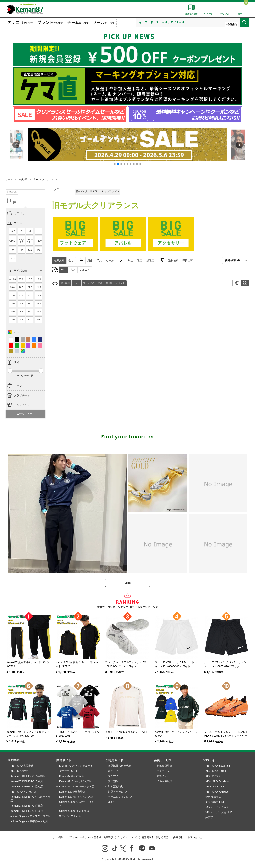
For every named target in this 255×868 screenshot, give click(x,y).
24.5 (21, 304)
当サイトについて (127, 837)
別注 (130, 260)
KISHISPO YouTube (217, 792)
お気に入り (163, 776)
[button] (115, 164)
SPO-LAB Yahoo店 (70, 816)
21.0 (30, 287)
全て (71, 260)
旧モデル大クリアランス (46, 179)
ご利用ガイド (114, 760)
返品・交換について (120, 792)
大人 (73, 270)
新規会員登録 (164, 766)
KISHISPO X (213, 776)
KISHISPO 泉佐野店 (22, 766)
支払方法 (113, 776)
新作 (90, 260)
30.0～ (39, 320)
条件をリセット (26, 414)
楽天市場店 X (213, 797)
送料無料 (173, 260)
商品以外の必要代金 (120, 766)
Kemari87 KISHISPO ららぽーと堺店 (30, 799)
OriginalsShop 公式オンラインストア (79, 804)
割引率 (109, 283)
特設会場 (23, 179)
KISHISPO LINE (215, 786)
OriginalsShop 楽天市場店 (74, 811)
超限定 (150, 260)
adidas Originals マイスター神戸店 (30, 816)
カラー (76, 283)
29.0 (30, 320)
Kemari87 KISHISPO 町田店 (27, 806)
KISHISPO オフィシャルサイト (77, 766)
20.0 (12, 287)
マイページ (163, 771)
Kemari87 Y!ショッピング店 (75, 781)
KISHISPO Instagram (218, 766)
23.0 (30, 295)
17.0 (21, 279)
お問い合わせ (195, 837)
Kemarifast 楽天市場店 (72, 792)
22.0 (12, 295)
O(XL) (12, 241)
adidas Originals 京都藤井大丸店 (29, 821)
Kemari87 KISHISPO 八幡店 (27, 781)
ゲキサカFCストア (70, 771)
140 (30, 250)
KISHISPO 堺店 (19, 771)
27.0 (30, 312)
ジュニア (85, 270)
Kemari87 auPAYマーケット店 (77, 786)
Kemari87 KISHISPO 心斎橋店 (28, 776)
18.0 (30, 279)
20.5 (21, 287)
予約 (99, 260)
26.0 (12, 312)
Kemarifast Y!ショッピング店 (76, 797)
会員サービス (163, 760)
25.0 (30, 304)
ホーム (9, 179)
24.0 (12, 304)
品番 (100, 283)
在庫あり (59, 260)
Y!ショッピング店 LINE (219, 812)
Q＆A (111, 802)
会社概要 (58, 837)
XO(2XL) (21, 241)
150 (39, 250)
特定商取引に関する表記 (155, 837)
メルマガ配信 (164, 781)
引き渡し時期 (116, 786)
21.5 (39, 287)
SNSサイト (210, 760)
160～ (12, 258)
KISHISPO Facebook (218, 781)
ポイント (120, 283)
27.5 (39, 312)
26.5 (21, 312)
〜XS (12, 231)
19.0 (39, 279)
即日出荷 (188, 260)
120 (12, 250)
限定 (140, 260)
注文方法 (113, 771)
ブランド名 (89, 283)
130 (21, 250)
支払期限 (113, 781)
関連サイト (64, 760)
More (127, 583)
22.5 (21, 295)
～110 (39, 241)
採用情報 (178, 837)
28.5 (21, 320)
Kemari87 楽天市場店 (72, 776)
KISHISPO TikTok (216, 771)
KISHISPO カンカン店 (23, 792)
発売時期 (65, 283)
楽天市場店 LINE (215, 802)
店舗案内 (14, 760)
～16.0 (12, 279)
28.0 (12, 320)
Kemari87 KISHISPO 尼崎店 (27, 786)
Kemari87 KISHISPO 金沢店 (27, 811)
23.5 (39, 295)
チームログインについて (122, 797)
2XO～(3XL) (30, 241)
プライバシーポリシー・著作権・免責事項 (90, 837)
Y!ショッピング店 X (217, 807)
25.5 (39, 304)
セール (110, 260)
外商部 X (210, 818)
